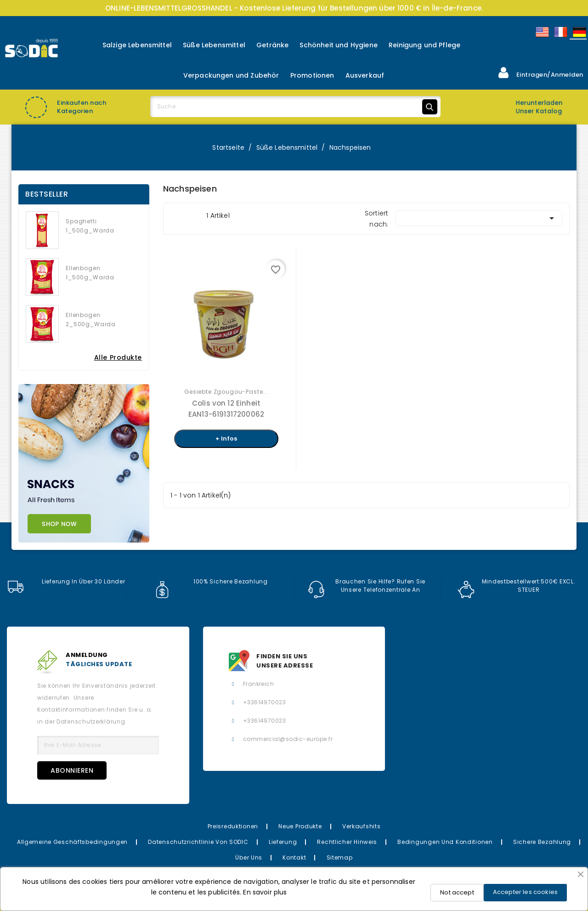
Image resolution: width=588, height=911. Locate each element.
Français (560, 32)
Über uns (249, 857)
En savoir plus (265, 892)
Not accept (457, 892)
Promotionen (312, 75)
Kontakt (294, 857)
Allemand (579, 32)
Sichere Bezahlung (542, 842)
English (542, 32)
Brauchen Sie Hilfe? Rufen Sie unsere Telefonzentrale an (367, 586)
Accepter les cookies (525, 892)
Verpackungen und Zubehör (231, 75)
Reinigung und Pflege (424, 45)
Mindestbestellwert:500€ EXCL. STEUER (517, 586)
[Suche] (295, 107)
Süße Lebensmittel (214, 45)
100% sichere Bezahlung (211, 582)
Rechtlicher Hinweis (347, 842)
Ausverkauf (365, 75)
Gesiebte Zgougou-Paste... (226, 392)
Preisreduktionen (233, 826)
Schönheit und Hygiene (338, 45)
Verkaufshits (362, 826)
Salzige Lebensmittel (137, 45)
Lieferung (283, 842)
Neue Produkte (300, 826)
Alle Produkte (118, 357)
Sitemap (340, 857)
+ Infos (226, 439)
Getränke (272, 45)
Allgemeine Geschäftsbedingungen (72, 842)
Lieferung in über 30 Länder (66, 582)
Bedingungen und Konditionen (445, 842)
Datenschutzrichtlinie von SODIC (198, 842)
